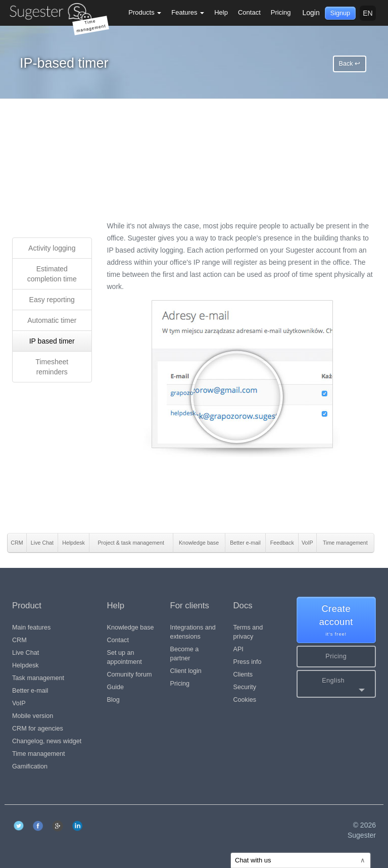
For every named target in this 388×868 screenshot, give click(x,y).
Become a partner (185, 654)
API (238, 649)
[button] (336, 684)
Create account (336, 621)
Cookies (245, 700)
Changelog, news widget (47, 741)
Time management (39, 754)
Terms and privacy (248, 632)
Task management (38, 678)
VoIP (19, 703)
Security (245, 687)
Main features (31, 628)
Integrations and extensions (193, 632)
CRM (19, 640)
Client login (186, 671)
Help (221, 12)
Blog (113, 700)
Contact (249, 12)
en (368, 13)
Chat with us (300, 860)
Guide (116, 687)
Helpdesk (26, 665)
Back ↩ (350, 64)
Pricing (281, 12)
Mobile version (33, 716)
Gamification (30, 766)
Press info (248, 662)
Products (145, 12)
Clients (243, 674)
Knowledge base (131, 628)
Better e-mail (30, 691)
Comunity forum (130, 674)
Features (188, 12)
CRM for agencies (38, 729)
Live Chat (26, 653)
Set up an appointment (125, 657)
